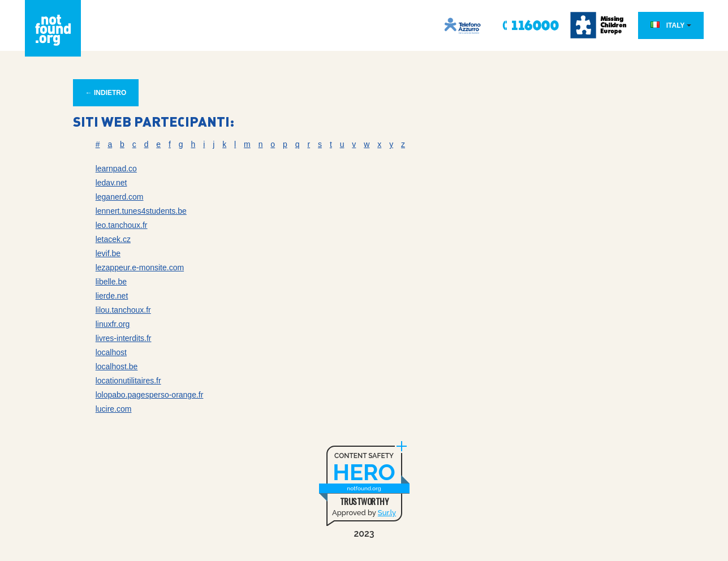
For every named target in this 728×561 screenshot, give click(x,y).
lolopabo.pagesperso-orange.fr (150, 395)
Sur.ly (387, 513)
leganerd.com (120, 197)
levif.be (108, 253)
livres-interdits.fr (124, 338)
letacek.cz (113, 239)
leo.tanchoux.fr (122, 225)
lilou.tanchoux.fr (123, 310)
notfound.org (364, 488)
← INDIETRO (106, 93)
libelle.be (111, 282)
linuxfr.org (113, 324)
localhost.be (117, 366)
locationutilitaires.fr (128, 381)
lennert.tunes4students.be (141, 211)
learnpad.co (116, 169)
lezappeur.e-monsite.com (140, 267)
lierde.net (112, 296)
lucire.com (114, 409)
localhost (111, 352)
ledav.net (111, 183)
